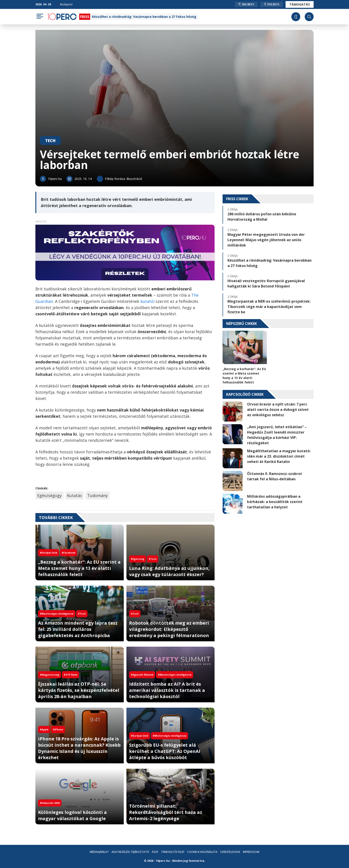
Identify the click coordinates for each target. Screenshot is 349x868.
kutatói (148, 301)
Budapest (65, 4)
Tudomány (97, 495)
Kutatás (74, 495)
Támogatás (300, 4)
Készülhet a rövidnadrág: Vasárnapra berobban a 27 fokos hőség (144, 17)
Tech (50, 141)
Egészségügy (49, 495)
